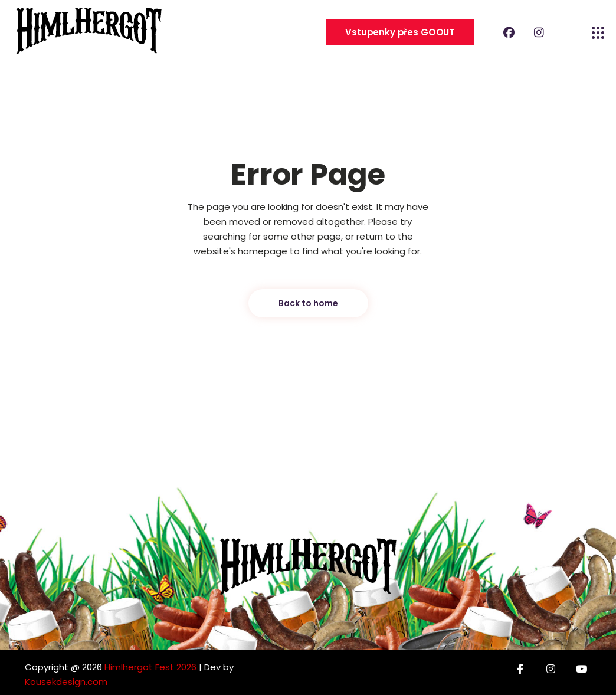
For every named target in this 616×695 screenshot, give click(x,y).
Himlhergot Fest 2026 (150, 667)
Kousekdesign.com (66, 682)
